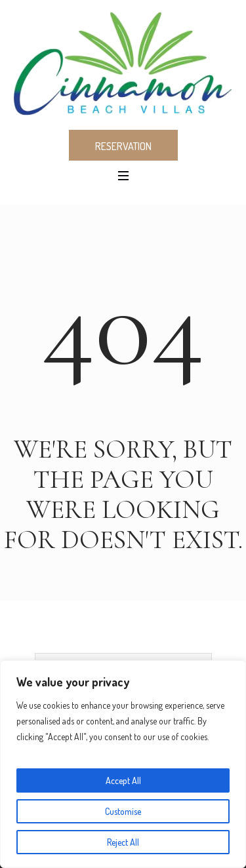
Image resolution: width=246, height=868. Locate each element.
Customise (123, 811)
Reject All (123, 842)
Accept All (123, 780)
